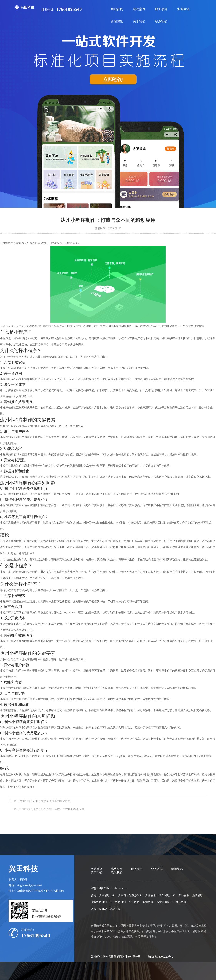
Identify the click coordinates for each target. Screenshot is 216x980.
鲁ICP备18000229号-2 (160, 957)
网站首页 (117, 9)
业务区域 (183, 9)
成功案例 (139, 9)
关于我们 (139, 21)
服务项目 (161, 9)
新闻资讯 (117, 21)
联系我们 (161, 21)
